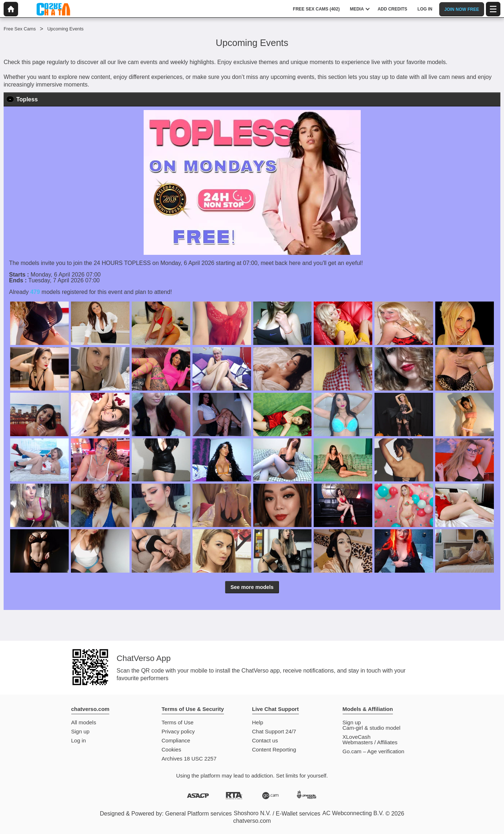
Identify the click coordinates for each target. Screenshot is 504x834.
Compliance (176, 740)
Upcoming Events (65, 29)
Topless (27, 99)
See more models (252, 587)
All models (84, 722)
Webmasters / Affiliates (370, 742)
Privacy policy (178, 731)
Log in (79, 740)
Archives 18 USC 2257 (189, 759)
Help (258, 722)
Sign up (81, 731)
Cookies (171, 749)
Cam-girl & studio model (372, 728)
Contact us (265, 740)
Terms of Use (178, 722)
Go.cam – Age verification (374, 751)
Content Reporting (274, 749)
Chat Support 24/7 (274, 731)
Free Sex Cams (20, 29)
